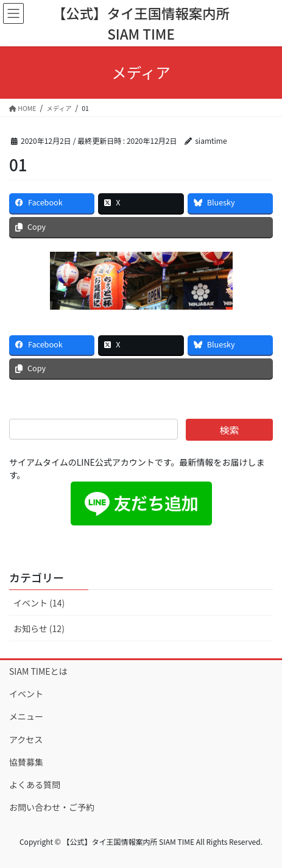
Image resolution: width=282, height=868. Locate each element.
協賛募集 (26, 762)
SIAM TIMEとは (38, 671)
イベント (26, 694)
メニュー (26, 716)
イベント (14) (39, 603)
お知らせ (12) (39, 628)
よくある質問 (35, 784)
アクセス (26, 739)
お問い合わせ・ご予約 (52, 807)
